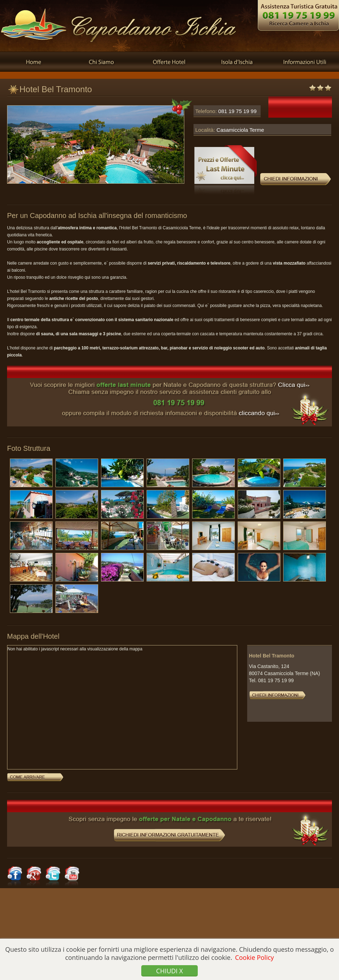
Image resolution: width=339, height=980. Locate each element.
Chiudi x (169, 971)
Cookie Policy (254, 957)
